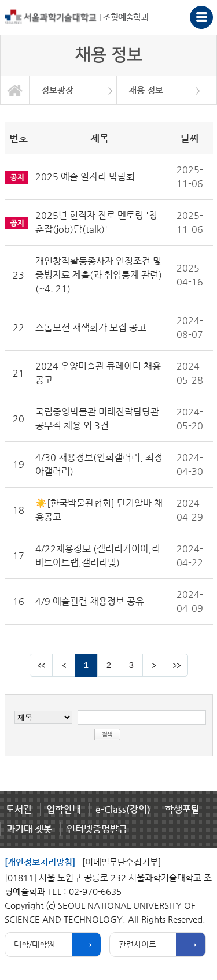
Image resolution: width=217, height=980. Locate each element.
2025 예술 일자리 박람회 (85, 177)
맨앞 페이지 (41, 665)
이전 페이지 (64, 665)
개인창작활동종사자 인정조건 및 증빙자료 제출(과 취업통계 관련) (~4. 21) (99, 275)
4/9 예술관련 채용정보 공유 (90, 601)
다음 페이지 (154, 665)
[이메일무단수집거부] (122, 862)
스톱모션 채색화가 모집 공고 (91, 327)
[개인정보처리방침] (40, 862)
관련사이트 (137, 944)
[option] (73, 90)
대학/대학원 (34, 944)
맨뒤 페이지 (176, 665)
